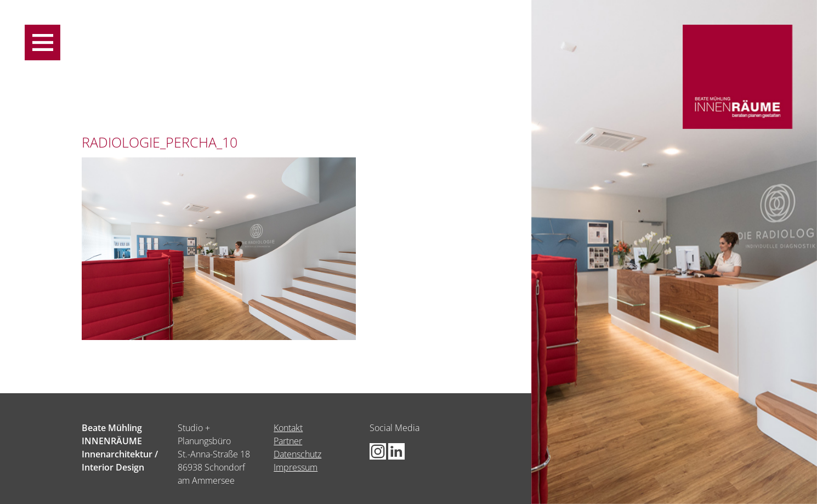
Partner (288, 441)
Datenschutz (297, 454)
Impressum (296, 467)
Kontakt (288, 428)
